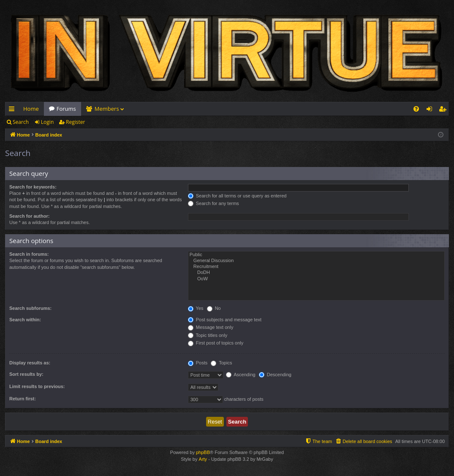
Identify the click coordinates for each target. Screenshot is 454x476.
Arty (203, 459)
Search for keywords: (33, 187)
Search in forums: (29, 254)
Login (47, 122)
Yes (196, 308)
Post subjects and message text (225, 320)
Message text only (211, 327)
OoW (316, 279)
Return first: (23, 399)
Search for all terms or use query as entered (237, 196)
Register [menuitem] (444, 110)
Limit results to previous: (37, 386)
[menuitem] (416, 109)
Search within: (25, 320)
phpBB (203, 452)
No (214, 308)
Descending (275, 375)
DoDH (316, 273)
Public (316, 255)
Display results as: (30, 363)
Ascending (241, 375)
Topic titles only (208, 335)
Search (21, 122)
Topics (221, 363)
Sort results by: (26, 374)
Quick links (13, 110)
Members (107, 109)
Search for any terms (213, 203)
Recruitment (316, 267)
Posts (198, 363)
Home (31, 109)
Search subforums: (30, 308)
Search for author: (29, 216)
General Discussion (316, 261)
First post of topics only (216, 343)
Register (75, 122)
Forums (66, 109)
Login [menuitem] (431, 110)
